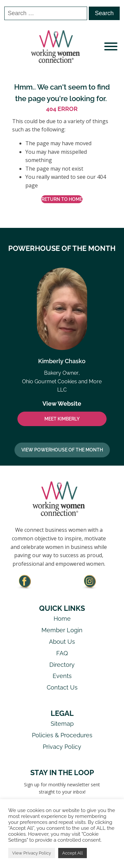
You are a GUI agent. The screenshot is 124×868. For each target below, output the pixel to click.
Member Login (62, 630)
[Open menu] (111, 46)
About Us (62, 642)
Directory (62, 665)
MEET (62, 419)
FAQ (62, 653)
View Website (62, 404)
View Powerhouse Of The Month (62, 450)
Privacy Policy (62, 747)
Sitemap (62, 724)
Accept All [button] (73, 853)
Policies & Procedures (62, 735)
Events (62, 676)
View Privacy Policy (32, 853)
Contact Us (62, 687)
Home (62, 619)
